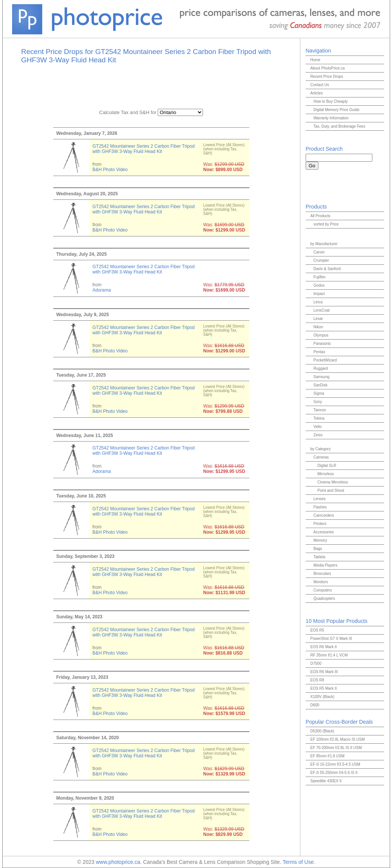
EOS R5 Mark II (323, 688)
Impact (319, 294)
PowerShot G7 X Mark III (331, 639)
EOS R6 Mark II (323, 647)
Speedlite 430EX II (326, 781)
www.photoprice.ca (118, 862)
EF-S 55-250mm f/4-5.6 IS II (334, 773)
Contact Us (319, 85)
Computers (323, 590)
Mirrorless (326, 474)
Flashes (320, 507)
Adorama (102, 290)
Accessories (324, 532)
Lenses (320, 499)
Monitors (321, 582)
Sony (318, 402)
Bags (318, 549)
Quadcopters (324, 598)
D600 (315, 705)
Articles (316, 93)
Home (315, 60)
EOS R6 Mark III (324, 672)
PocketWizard (325, 360)
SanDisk (321, 385)
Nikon (318, 327)
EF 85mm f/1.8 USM (327, 756)
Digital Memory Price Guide (337, 110)
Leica (318, 302)
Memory (320, 540)
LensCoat (322, 310)
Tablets (320, 557)
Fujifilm (320, 277)
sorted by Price (326, 224)
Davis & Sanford (327, 269)
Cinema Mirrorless (333, 482)
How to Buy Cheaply (331, 101)
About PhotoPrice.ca (327, 68)
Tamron (320, 410)
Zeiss (318, 435)
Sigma (319, 393)
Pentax (319, 352)
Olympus (321, 335)
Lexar (318, 319)
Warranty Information (331, 118)
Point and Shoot (331, 490)
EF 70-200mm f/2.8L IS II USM (336, 748)
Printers (320, 524)
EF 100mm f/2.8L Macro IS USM (337, 739)
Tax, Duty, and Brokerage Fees (339, 126)
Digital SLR (327, 466)
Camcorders (324, 515)
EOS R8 (317, 680)
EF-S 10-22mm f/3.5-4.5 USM (335, 764)
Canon (319, 252)
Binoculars (322, 574)
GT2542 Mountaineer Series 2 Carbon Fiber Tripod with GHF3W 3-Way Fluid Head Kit (144, 149)
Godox (319, 285)
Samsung (321, 377)
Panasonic (322, 344)
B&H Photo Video (110, 170)
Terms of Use (298, 862)
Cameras (321, 457)
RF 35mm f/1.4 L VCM (329, 655)
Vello (318, 427)
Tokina (319, 418)
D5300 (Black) (322, 731)
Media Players (325, 565)
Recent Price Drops (327, 76)
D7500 (316, 663)
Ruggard (321, 368)
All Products (320, 216)
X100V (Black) (322, 697)
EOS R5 (317, 630)
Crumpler (321, 260)
